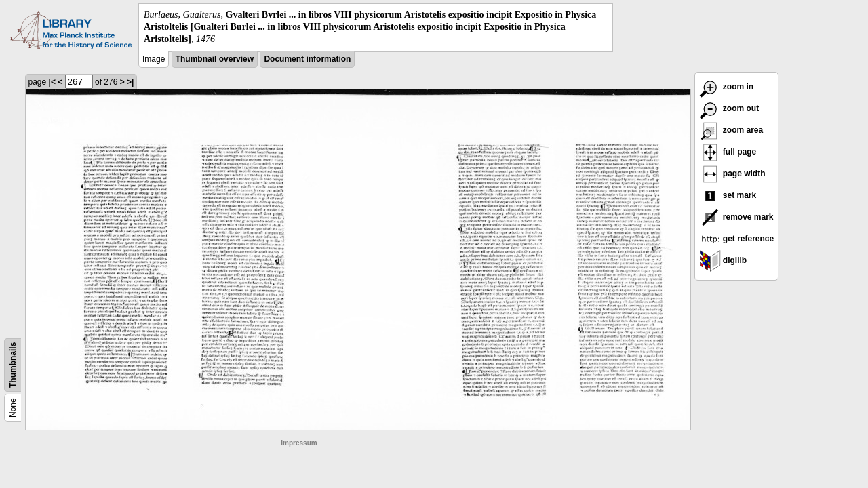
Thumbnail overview (215, 59)
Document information (307, 59)
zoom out (729, 108)
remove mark (736, 217)
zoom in (727, 87)
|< (52, 82)
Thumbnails (13, 364)
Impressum (299, 443)
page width (732, 174)
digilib (723, 260)
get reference (737, 239)
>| (130, 82)
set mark (728, 195)
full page (728, 152)
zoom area (731, 130)
